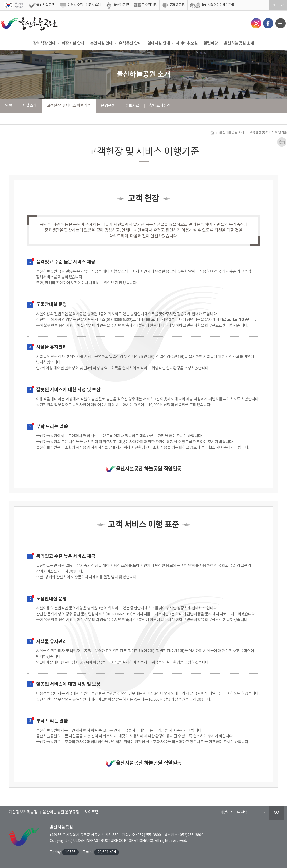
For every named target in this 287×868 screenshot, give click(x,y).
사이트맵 (92, 812)
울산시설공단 (45, 5)
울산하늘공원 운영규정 (61, 812)
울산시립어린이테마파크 (218, 5)
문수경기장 (149, 5)
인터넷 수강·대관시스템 (84, 5)
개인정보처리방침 (23, 812)
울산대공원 (121, 5)
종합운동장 (177, 5)
